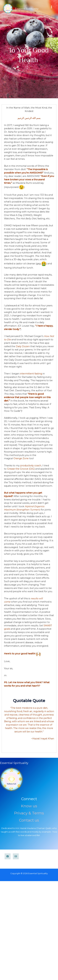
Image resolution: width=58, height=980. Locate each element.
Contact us (29, 820)
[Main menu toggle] (52, 7)
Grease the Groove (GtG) (21, 469)
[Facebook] (8, 856)
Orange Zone (21, 458)
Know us (29, 806)
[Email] (16, 856)
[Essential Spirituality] (8, 9)
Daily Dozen (23, 346)
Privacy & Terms (29, 813)
